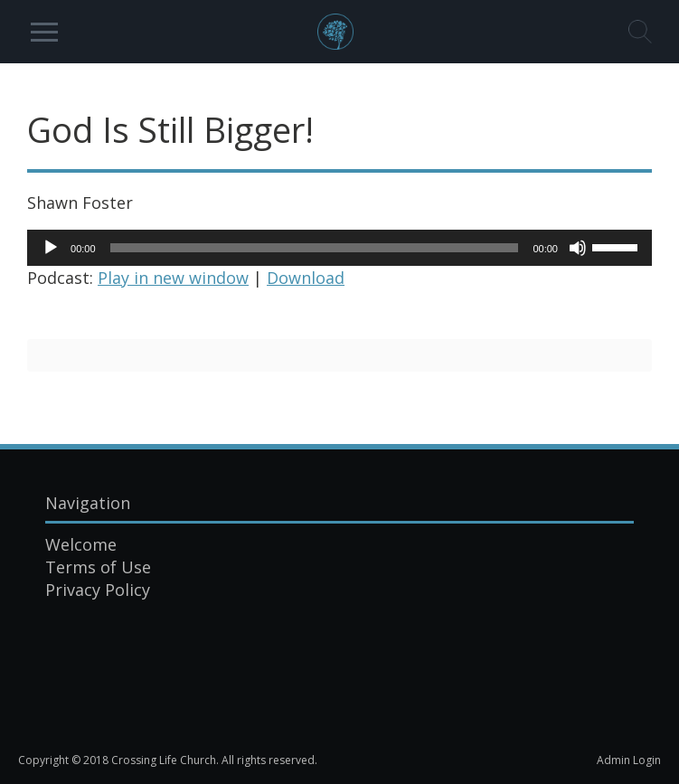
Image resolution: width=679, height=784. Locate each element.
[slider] (315, 248)
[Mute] (578, 248)
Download (306, 278)
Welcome (81, 544)
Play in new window (173, 278)
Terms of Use (98, 567)
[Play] (51, 248)
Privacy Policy (98, 590)
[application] (339, 248)
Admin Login (629, 760)
